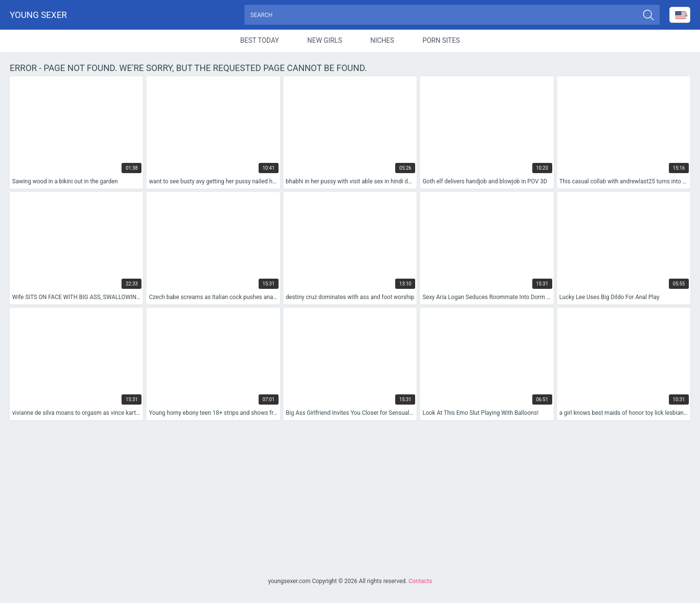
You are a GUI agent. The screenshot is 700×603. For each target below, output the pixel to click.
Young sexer (38, 15)
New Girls (325, 41)
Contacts (420, 581)
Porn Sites (441, 41)
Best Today (260, 41)
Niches (382, 41)
